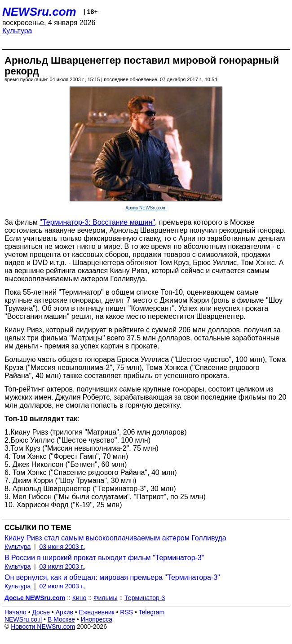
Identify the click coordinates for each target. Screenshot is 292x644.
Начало (15, 612)
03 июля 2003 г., (62, 566)
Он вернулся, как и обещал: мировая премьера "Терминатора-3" (112, 577)
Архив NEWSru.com (146, 208)
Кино (80, 598)
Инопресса (97, 619)
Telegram (152, 612)
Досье (41, 612)
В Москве (61, 619)
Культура (17, 31)
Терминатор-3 (145, 598)
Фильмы (106, 598)
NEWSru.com (39, 12)
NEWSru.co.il (23, 619)
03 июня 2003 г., (62, 547)
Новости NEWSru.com (43, 627)
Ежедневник (97, 612)
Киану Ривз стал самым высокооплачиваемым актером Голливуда (115, 538)
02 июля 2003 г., (62, 586)
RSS (126, 612)
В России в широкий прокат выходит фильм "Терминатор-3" (104, 558)
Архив (64, 612)
